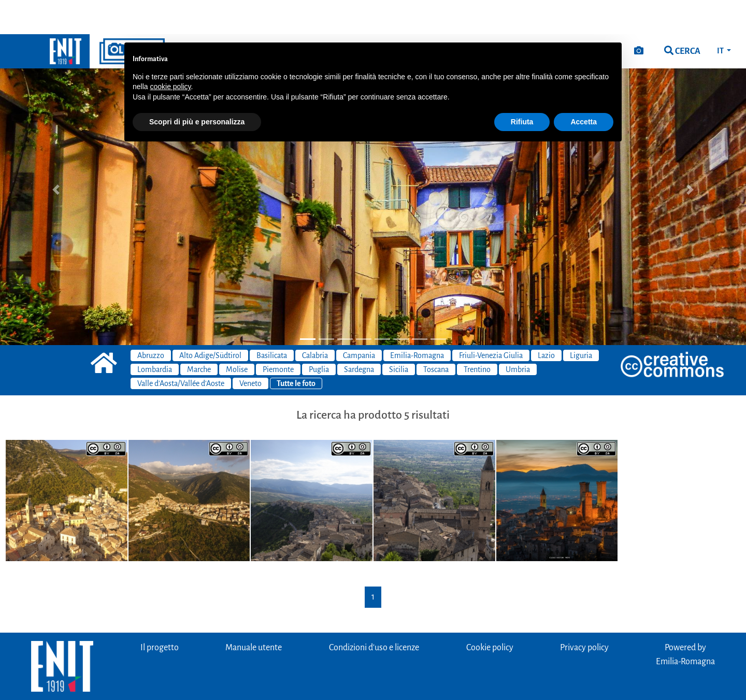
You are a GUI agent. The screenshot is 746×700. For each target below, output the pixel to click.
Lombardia (155, 335)
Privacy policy (584, 613)
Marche (199, 335)
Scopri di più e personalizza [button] (197, 88)
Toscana (436, 335)
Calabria (315, 321)
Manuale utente (254, 613)
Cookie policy (490, 613)
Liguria (581, 321)
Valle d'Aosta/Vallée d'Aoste (181, 349)
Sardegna (359, 335)
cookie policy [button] (170, 52)
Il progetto (160, 613)
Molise (237, 335)
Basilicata (272, 321)
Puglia (319, 335)
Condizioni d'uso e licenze (374, 613)
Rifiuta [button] (522, 88)
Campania (359, 321)
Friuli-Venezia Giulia (491, 321)
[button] (56, 155)
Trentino (477, 335)
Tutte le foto (296, 349)
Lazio (546, 321)
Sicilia (399, 335)
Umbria (518, 335)
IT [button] (721, 17)
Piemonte (278, 335)
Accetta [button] (584, 88)
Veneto (250, 349)
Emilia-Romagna (417, 321)
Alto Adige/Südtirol (210, 321)
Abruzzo (151, 321)
